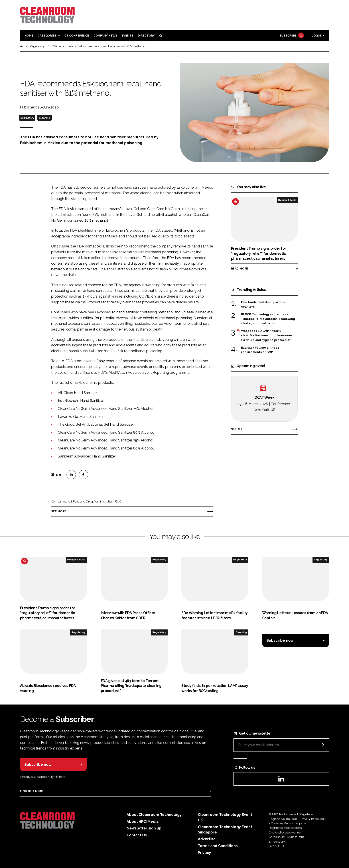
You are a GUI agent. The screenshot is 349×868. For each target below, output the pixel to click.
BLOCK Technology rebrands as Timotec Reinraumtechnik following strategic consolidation (268, 319)
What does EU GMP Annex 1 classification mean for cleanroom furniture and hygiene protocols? (266, 336)
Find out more (32, 791)
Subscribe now (280, 640)
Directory (146, 36)
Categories (47, 36)
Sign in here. (58, 777)
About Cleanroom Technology (154, 815)
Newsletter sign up (144, 828)
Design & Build (287, 200)
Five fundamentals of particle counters (263, 305)
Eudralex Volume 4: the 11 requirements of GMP (260, 350)
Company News (105, 36)
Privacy (204, 853)
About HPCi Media (143, 822)
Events (127, 36)
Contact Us (137, 835)
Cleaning (45, 118)
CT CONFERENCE (77, 36)
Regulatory (27, 118)
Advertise (207, 839)
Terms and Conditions (218, 846)
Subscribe (291, 36)
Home (29, 36)
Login (316, 36)
